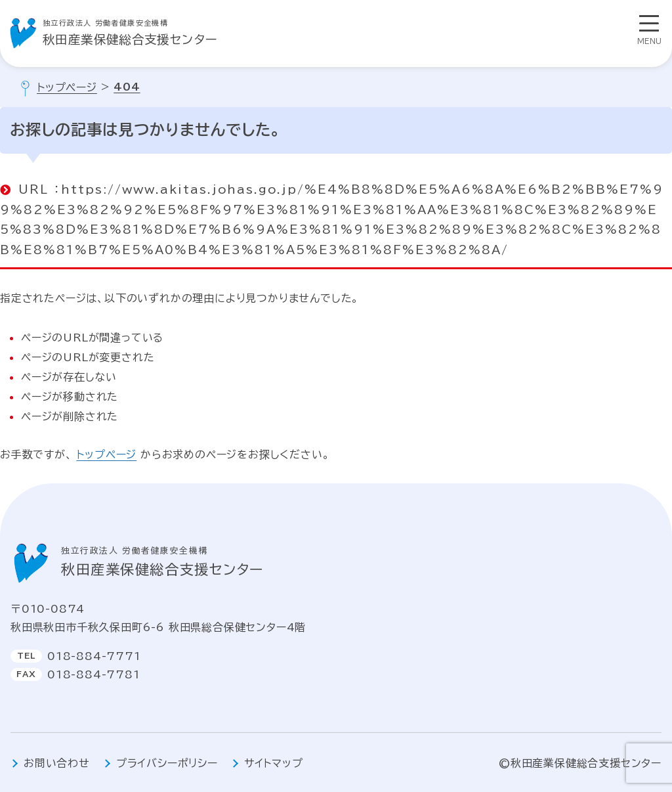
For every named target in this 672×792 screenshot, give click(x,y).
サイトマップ (274, 763)
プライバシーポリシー (167, 763)
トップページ (106, 454)
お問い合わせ (57, 763)
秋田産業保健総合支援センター (130, 31)
